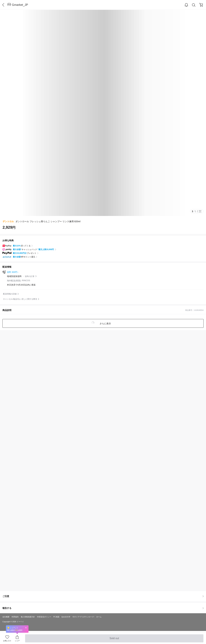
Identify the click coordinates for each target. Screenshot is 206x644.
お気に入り (7, 641)
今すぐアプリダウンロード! (83, 617)
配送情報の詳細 (10, 294)
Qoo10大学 (66, 617)
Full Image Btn (200, 211)
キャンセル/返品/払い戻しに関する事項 (20, 299)
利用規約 (15, 617)
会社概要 (6, 617)
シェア (17, 641)
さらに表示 (105, 324)
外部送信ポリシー (44, 617)
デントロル (8, 221)
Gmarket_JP (20, 5)
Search (194, 5)
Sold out (114, 640)
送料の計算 (30, 276)
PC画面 (56, 617)
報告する (103, 608)
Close (26, 628)
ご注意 (103, 596)
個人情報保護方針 (28, 617)
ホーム (99, 617)
